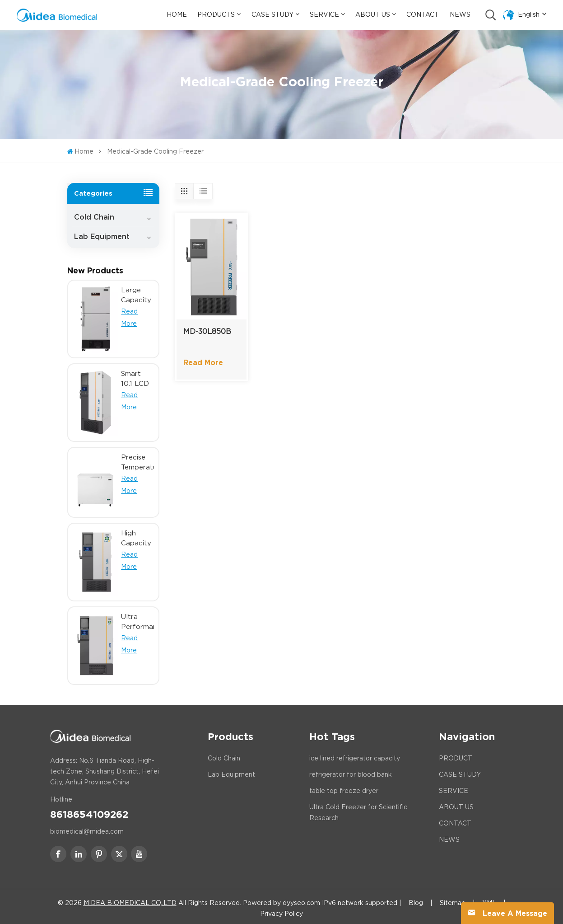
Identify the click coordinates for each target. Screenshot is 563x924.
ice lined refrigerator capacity (355, 755)
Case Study (272, 14)
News (460, 14)
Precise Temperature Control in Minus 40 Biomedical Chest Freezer (137, 459)
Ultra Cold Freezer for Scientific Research (358, 809)
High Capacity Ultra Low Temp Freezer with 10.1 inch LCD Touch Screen (136, 535)
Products (216, 14)
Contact (423, 14)
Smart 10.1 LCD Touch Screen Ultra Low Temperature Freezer (137, 376)
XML (489, 900)
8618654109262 (89, 811)
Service (324, 14)
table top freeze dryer (344, 788)
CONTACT (455, 820)
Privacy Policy (281, 910)
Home (177, 14)
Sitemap (453, 900)
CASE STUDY (460, 771)
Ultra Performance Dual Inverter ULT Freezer (137, 619)
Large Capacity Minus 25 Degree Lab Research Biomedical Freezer (137, 292)
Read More (203, 363)
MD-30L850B (207, 331)
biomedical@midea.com (87, 828)
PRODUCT (456, 755)
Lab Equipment (102, 234)
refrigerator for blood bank (351, 771)
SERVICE (454, 788)
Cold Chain (94, 214)
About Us (373, 14)
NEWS (449, 836)
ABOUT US (456, 804)
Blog (416, 900)
